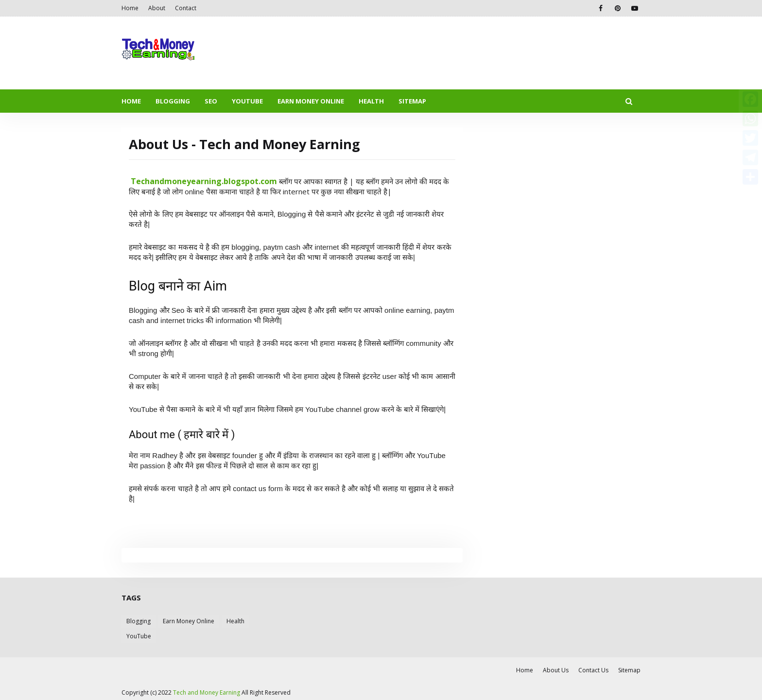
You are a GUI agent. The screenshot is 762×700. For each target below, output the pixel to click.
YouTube (139, 636)
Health (235, 621)
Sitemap (629, 670)
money (178, 181)
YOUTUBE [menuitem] (247, 101)
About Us (556, 670)
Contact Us (593, 670)
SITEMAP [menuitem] (412, 101)
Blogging (139, 621)
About (157, 8)
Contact (186, 8)
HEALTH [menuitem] (371, 101)
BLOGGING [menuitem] (173, 101)
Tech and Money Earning (207, 692)
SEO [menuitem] (211, 101)
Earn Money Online (189, 621)
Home (130, 8)
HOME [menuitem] (131, 101)
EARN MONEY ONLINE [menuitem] (311, 101)
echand (150, 181)
